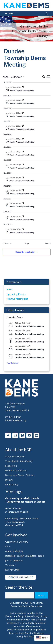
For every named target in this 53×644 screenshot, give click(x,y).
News (10, 289)
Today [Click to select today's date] (26, 244)
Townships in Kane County (19, 461)
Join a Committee (14, 560)
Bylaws (9, 480)
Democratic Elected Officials (20, 475)
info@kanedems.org (16, 420)
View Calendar (13, 363)
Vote (8, 546)
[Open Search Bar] (47, 13)
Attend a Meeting (14, 551)
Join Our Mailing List (17, 299)
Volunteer (10, 565)
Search (41, 595)
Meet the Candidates (16, 470)
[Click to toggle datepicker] (14, 77)
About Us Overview (15, 456)
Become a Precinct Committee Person (25, 556)
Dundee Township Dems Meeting (22, 91)
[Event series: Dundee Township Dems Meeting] (23, 87)
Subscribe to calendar (25, 252)
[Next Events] (48, 244)
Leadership (11, 466)
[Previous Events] (7, 244)
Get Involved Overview (17, 542)
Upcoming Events (16, 294)
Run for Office (12, 570)
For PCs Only (12, 484)
